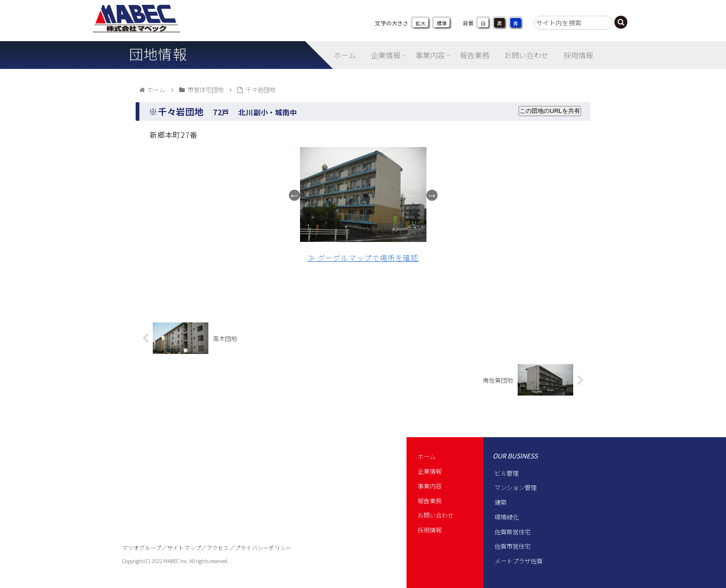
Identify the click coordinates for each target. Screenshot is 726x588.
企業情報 (430, 471)
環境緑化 (507, 517)
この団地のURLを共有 (550, 111)
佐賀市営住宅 (513, 546)
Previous (294, 195)
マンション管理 (516, 487)
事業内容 (430, 486)
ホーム (427, 456)
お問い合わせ (436, 515)
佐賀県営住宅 (513, 532)
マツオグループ (142, 548)
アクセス (218, 548)
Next (432, 195)
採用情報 (430, 530)
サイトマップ (184, 548)
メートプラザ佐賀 (519, 561)
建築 (501, 502)
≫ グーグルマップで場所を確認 (363, 258)
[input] (573, 23)
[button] (621, 22)
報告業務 (430, 501)
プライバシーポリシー (263, 548)
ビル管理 (507, 473)
